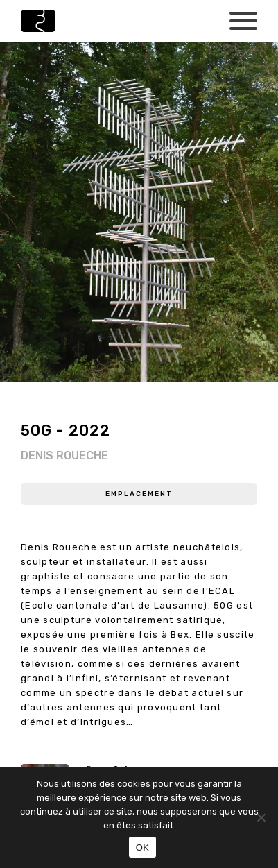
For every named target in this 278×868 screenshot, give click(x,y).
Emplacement (139, 494)
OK (142, 848)
